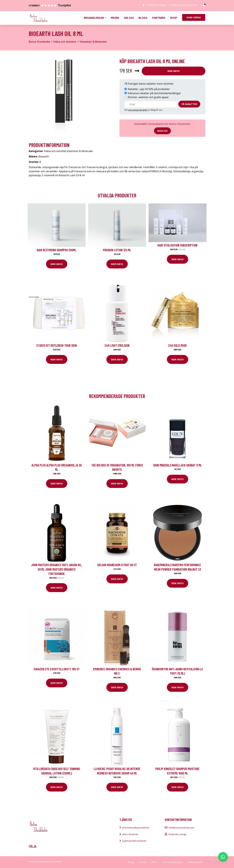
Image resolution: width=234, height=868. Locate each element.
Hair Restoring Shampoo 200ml (57, 250)
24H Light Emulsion (117, 345)
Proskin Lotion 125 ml (117, 250)
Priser (115, 18)
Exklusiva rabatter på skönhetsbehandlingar (154, 93)
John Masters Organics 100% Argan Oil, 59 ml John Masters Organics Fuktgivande (57, 569)
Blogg (143, 18)
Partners (159, 18)
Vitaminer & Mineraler (93, 42)
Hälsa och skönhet (65, 42)
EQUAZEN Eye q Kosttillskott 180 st (57, 669)
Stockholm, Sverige (156, 5)
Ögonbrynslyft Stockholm (134, 841)
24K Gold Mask (177, 345)
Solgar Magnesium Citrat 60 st (117, 565)
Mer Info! (174, 71)
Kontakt (143, 862)
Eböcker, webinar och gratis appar (148, 97)
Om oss (129, 18)
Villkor (154, 862)
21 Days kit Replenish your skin (57, 345)
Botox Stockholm (39, 42)
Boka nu (162, 131)
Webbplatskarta (195, 862)
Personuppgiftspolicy (172, 862)
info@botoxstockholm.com (183, 5)
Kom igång (194, 17)
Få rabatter (189, 104)
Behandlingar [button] (94, 18)
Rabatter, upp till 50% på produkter (149, 89)
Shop (174, 18)
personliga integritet (138, 110)
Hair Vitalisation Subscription (177, 245)
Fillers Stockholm (130, 834)
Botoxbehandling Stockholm (136, 828)
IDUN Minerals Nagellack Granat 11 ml (178, 465)
